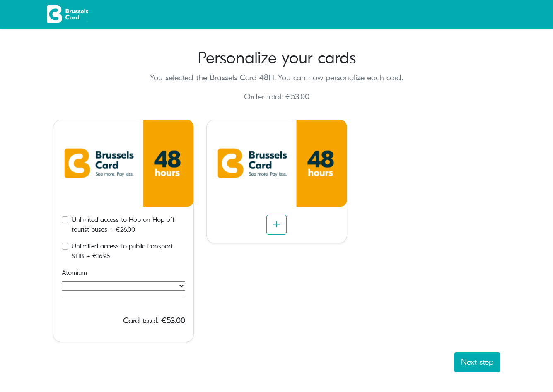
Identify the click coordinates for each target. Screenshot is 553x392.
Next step (477, 362)
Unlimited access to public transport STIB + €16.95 (122, 251)
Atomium (74, 273)
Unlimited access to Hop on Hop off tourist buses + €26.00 (123, 225)
